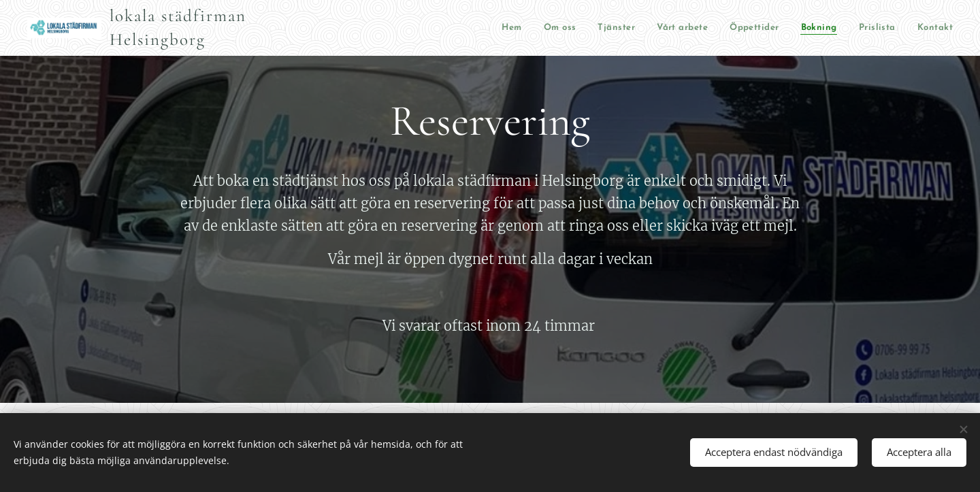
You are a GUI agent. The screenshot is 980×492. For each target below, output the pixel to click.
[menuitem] (384, 28)
